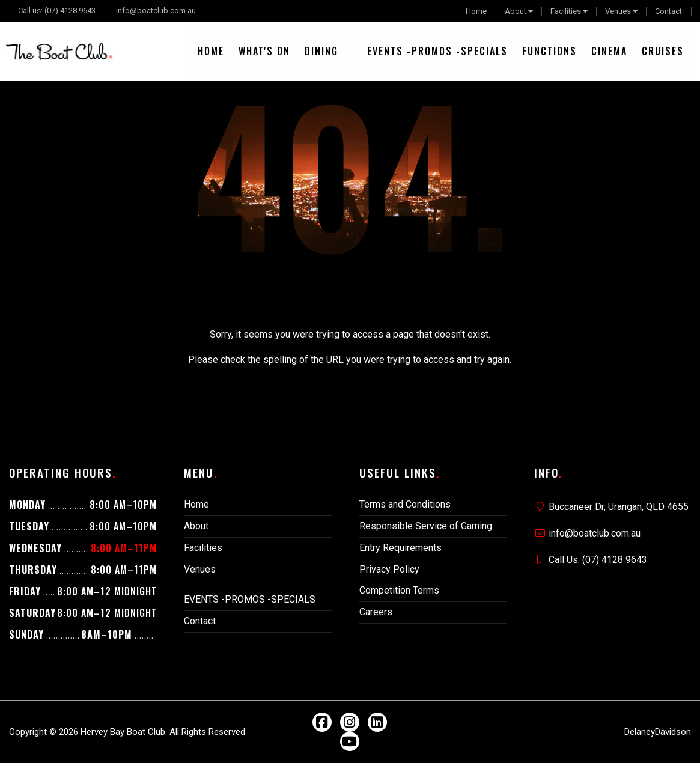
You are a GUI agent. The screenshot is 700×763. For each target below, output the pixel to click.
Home (476, 11)
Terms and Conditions (405, 504)
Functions (549, 51)
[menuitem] (211, 51)
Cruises (663, 51)
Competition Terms (399, 590)
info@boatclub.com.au (156, 11)
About (516, 11)
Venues (618, 11)
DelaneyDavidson (658, 732)
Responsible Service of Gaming (426, 526)
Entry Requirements (400, 548)
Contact (668, 11)
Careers (376, 612)
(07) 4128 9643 (70, 11)
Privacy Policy (389, 569)
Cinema (609, 51)
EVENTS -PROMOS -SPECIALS (437, 51)
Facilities (566, 11)
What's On (264, 51)
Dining (321, 51)
